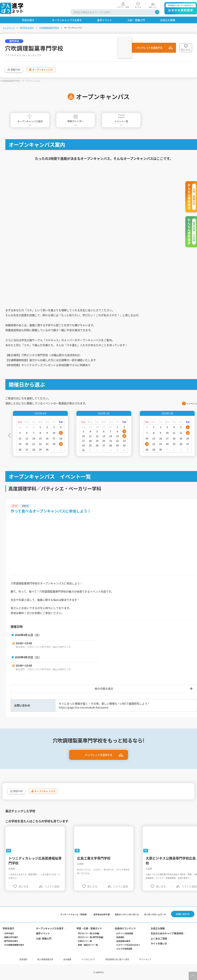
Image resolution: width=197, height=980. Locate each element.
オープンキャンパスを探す (50, 928)
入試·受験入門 (44, 938)
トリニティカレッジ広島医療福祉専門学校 (35, 862)
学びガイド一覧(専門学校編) (91, 937)
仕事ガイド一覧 (85, 941)
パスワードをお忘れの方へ (128, 945)
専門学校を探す (27, 28)
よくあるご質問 (159, 938)
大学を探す (9, 933)
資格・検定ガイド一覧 (88, 945)
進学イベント (43, 933)
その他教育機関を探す (14, 945)
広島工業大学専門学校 (94, 859)
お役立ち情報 (158, 928)
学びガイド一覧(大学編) (89, 933)
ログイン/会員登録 (125, 933)
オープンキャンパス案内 (30, 119)
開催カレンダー (76, 119)
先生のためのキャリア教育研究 (167, 933)
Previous (9, 436)
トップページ (9, 28)
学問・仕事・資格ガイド (89, 928)
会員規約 (120, 937)
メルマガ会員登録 (124, 949)
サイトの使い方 (159, 943)
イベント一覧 (121, 119)
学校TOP (16, 70)
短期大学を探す (11, 937)
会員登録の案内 (123, 941)
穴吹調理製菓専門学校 (49, 28)
